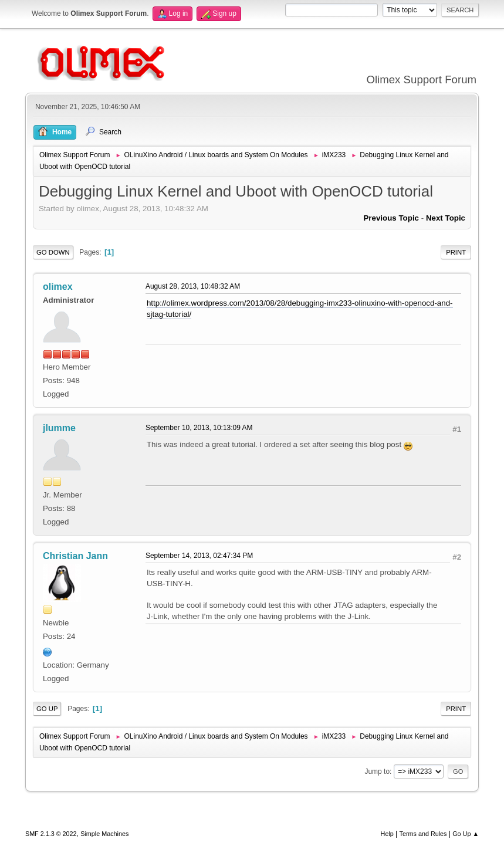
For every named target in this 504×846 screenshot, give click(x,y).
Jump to (377, 771)
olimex (58, 287)
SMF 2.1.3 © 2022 (51, 834)
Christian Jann (75, 556)
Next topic (446, 218)
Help (387, 834)
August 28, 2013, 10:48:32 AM (193, 286)
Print (456, 252)
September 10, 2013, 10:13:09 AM (199, 428)
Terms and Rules (423, 834)
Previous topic (391, 218)
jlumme (59, 428)
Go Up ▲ (466, 834)
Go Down (53, 252)
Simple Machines (104, 834)
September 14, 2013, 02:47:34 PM (199, 556)
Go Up (47, 709)
